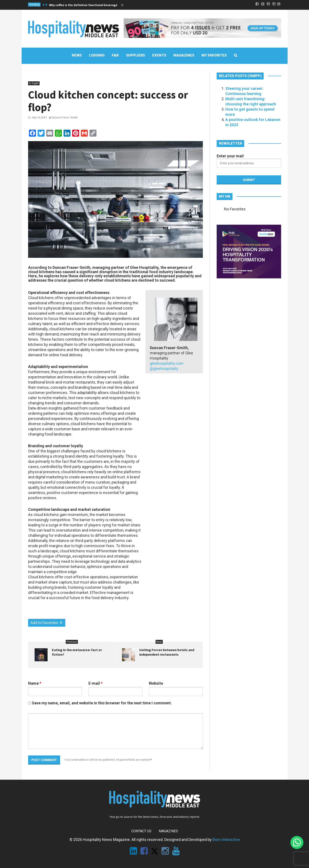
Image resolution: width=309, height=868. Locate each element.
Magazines (168, 831)
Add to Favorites (47, 623)
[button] (297, 842)
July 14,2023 (39, 118)
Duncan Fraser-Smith (63, 118)
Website (156, 683)
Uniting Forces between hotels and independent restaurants (167, 652)
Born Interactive (226, 840)
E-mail (95, 683)
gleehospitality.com (167, 363)
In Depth (34, 83)
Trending (34, 5)
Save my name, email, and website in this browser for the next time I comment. (102, 703)
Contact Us (141, 831)
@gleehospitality (165, 369)
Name (35, 683)
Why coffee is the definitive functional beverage (83, 5)
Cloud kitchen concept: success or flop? (108, 101)
